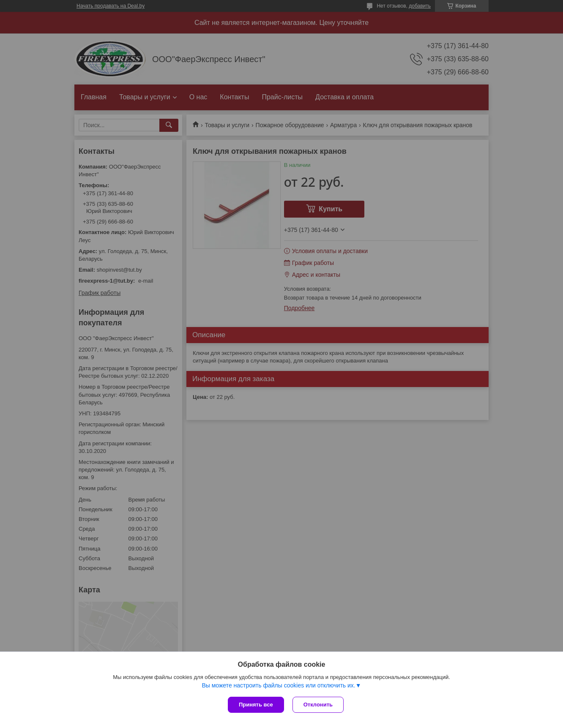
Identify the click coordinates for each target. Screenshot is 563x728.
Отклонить (318, 705)
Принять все (256, 705)
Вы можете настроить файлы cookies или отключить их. (278, 685)
